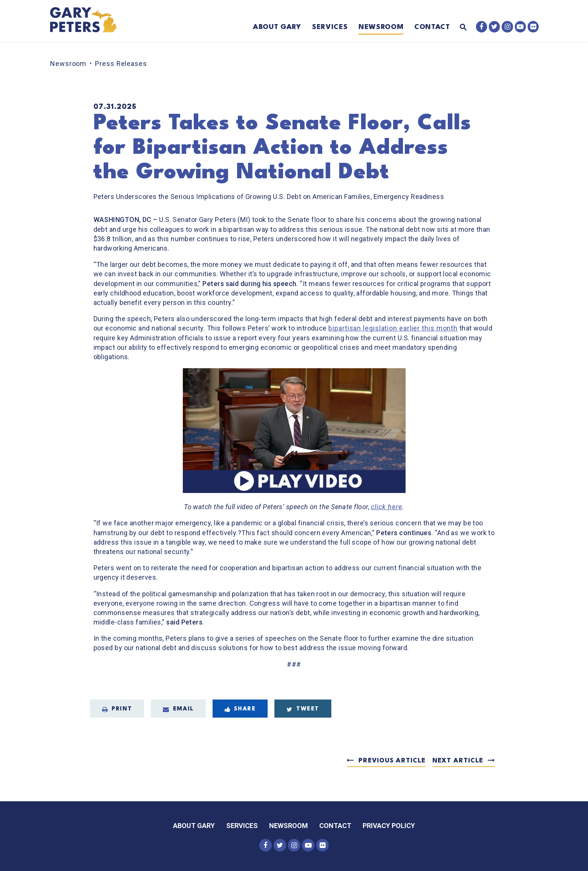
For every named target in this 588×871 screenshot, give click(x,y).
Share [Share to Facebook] (240, 709)
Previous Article (392, 761)
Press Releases (121, 64)
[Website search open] (458, 28)
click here (386, 507)
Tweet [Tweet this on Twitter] (303, 709)
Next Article (458, 761)
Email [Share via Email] (178, 709)
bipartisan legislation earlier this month (393, 328)
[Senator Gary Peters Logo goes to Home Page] (88, 21)
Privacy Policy (389, 826)
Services (330, 27)
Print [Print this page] (117, 709)
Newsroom (381, 27)
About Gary (277, 27)
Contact (432, 27)
